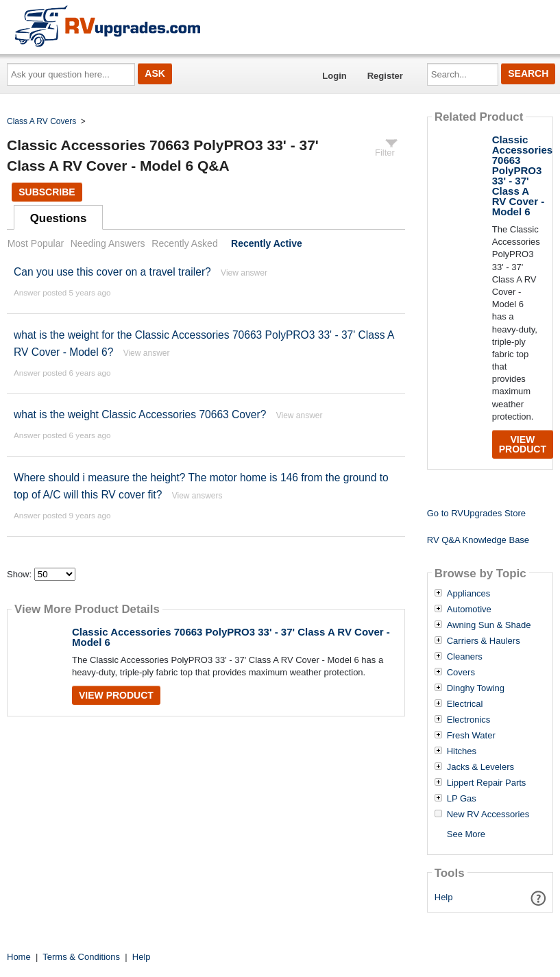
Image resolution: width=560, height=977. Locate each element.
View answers (197, 496)
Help (444, 897)
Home (19, 957)
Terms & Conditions (81, 957)
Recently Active (267, 243)
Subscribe (47, 192)
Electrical (465, 704)
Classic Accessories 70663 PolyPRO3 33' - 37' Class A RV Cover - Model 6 (231, 637)
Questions (59, 218)
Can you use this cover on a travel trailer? (112, 272)
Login (334, 76)
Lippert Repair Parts (487, 783)
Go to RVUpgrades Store (476, 513)
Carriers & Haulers (484, 641)
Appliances (469, 594)
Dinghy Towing (476, 688)
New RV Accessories (488, 815)
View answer (244, 273)
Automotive (469, 610)
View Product (116, 695)
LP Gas (462, 799)
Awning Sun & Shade (489, 625)
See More (466, 834)
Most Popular (36, 243)
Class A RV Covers (41, 121)
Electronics (469, 720)
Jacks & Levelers (480, 767)
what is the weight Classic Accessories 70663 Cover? (140, 414)
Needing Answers (108, 243)
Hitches (462, 751)
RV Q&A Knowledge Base (478, 540)
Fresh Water (471, 736)
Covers (461, 673)
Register (385, 76)
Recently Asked (184, 243)
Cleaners (465, 657)
